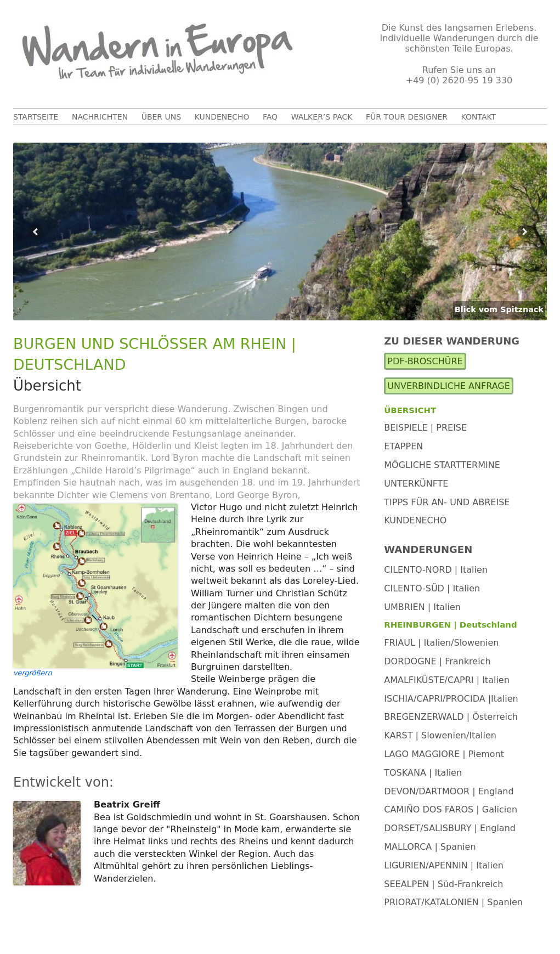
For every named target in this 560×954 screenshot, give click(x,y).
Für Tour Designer (407, 117)
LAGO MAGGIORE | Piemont (444, 754)
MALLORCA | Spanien (430, 847)
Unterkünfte (416, 484)
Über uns (161, 117)
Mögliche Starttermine (442, 465)
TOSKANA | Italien (423, 773)
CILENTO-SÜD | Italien (432, 588)
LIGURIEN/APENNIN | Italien (444, 865)
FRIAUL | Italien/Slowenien (441, 643)
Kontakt (479, 117)
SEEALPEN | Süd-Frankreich (443, 884)
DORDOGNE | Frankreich (437, 661)
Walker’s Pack (322, 117)
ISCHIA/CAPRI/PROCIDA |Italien (451, 699)
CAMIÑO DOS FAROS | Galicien (451, 809)
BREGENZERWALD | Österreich (451, 717)
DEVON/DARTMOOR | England (449, 791)
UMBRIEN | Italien (422, 607)
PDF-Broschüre (425, 361)
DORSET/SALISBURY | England (450, 828)
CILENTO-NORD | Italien (436, 570)
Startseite (36, 117)
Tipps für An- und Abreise (447, 502)
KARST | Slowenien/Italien (440, 735)
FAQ (270, 117)
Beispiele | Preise (425, 428)
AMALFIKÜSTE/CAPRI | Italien (447, 680)
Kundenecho (222, 117)
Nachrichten (100, 117)
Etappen (403, 446)
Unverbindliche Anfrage (449, 386)
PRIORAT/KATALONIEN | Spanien (453, 902)
